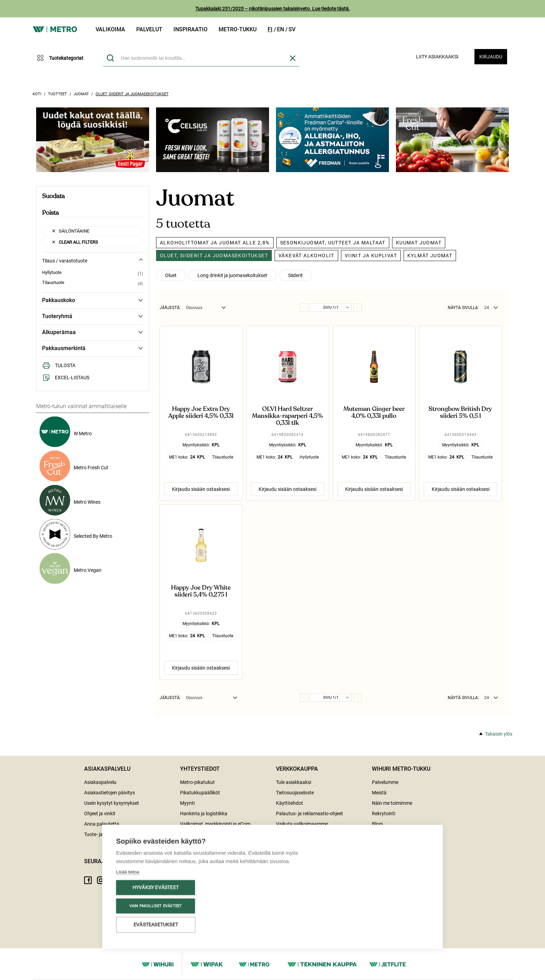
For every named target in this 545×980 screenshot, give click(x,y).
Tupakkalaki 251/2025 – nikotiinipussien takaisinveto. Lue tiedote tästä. (273, 9)
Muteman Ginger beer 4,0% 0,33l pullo (374, 413)
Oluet (171, 275)
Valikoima (110, 29)
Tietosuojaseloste (295, 793)
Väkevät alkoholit (306, 256)
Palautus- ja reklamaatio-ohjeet (310, 813)
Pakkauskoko (93, 300)
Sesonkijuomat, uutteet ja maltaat (333, 243)
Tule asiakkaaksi (294, 782)
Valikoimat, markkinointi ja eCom (215, 824)
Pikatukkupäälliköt (200, 793)
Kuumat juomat (419, 243)
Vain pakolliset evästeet (156, 905)
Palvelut (149, 29)
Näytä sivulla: (463, 308)
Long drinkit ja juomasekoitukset (232, 275)
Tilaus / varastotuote (93, 261)
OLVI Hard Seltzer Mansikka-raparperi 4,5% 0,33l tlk (287, 416)
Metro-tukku (238, 29)
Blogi (377, 824)
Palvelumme (385, 782)
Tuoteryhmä (93, 316)
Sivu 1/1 (331, 307)
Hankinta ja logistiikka (204, 813)
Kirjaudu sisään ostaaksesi (201, 489)
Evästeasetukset (156, 924)
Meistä (379, 793)
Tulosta (59, 365)
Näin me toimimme (392, 803)
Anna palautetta (102, 824)
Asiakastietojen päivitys (109, 793)
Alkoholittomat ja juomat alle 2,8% (215, 243)
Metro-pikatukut (197, 782)
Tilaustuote (53, 283)
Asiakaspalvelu (100, 782)
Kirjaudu (491, 57)
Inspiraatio (190, 29)
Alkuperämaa (93, 332)
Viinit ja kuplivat (371, 256)
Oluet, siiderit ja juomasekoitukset (132, 94)
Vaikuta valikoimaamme (302, 824)
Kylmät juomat (430, 256)
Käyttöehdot (290, 803)
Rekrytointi (384, 813)
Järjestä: (170, 308)
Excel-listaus (66, 378)
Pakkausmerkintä (93, 348)
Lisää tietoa (128, 871)
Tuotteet (58, 94)
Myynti (187, 803)
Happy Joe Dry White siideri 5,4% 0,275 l (201, 591)
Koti (37, 94)
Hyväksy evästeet (156, 887)
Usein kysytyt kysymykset (112, 803)
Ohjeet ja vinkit (100, 813)
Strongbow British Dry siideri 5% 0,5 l (460, 413)
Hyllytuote (52, 273)
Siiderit (295, 275)
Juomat (81, 94)
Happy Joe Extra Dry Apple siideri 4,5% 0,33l (201, 413)
